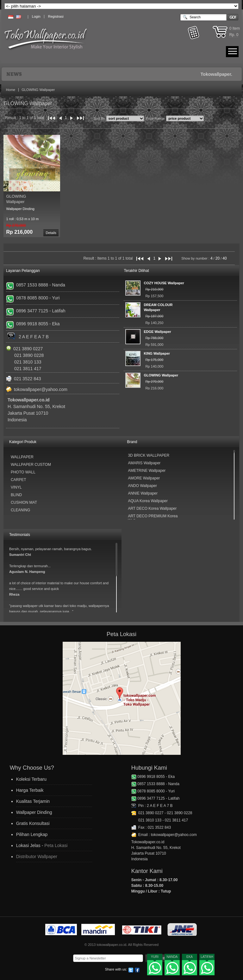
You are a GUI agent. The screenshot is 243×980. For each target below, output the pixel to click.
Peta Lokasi (56, 845)
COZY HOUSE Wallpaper (164, 283)
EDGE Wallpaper (157, 332)
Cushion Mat (24, 502)
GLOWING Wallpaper (38, 90)
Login (36, 16)
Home (11, 90)
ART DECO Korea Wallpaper (152, 508)
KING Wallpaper (157, 353)
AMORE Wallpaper (144, 478)
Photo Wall (23, 472)
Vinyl (16, 487)
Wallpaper (22, 457)
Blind (16, 495)
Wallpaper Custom (31, 465)
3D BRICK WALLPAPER (149, 455)
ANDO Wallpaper (142, 486)
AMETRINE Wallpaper (147, 471)
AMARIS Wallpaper (144, 463)
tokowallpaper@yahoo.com (41, 389)
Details (51, 233)
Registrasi (56, 16)
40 (224, 258)
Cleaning (20, 510)
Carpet (19, 480)
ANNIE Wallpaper (143, 493)
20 (218, 258)
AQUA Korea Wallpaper (148, 501)
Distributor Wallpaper (37, 857)
